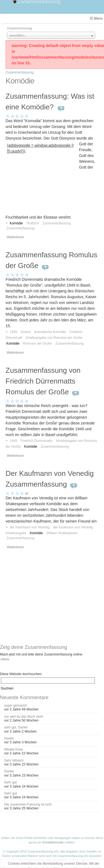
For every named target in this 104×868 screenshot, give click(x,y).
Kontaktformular (53, 842)
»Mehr (5, 659)
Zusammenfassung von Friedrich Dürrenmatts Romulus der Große (43, 381)
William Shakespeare (62, 533)
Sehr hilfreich (14, 761)
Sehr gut (10, 782)
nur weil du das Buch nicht (24, 717)
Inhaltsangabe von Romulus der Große (54, 338)
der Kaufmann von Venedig (30, 527)
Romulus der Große (37, 343)
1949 (13, 332)
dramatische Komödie (50, 332)
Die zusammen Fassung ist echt (28, 804)
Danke (9, 738)
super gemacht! (16, 706)
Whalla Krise (13, 749)
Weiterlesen (15, 237)
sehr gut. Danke (16, 727)
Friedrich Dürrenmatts (36, 441)
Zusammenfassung (20, 72)
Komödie (13, 343)
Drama (26, 332)
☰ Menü (96, 19)
